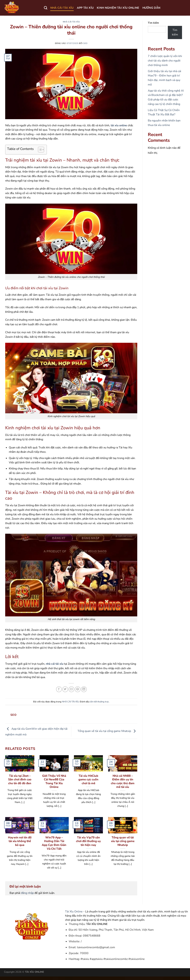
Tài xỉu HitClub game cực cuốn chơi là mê (88, 780)
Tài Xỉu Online (74, 912)
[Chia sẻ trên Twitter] (65, 689)
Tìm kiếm (153, 23)
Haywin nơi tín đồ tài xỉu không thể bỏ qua (20, 841)
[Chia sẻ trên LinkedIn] (84, 689)
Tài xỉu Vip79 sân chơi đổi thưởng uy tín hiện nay (88, 841)
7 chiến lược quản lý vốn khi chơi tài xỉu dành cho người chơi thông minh (165, 61)
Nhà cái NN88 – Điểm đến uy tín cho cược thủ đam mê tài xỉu (123, 781)
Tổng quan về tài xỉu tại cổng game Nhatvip (107, 731)
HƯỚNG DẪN (151, 8)
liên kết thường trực (99, 702)
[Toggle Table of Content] (39, 150)
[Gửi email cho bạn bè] (71, 689)
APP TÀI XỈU (85, 8)
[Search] (46, 8)
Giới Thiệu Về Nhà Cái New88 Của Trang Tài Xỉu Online (54, 781)
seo (85, 43)
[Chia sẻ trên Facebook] (59, 689)
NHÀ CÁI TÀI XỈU (62, 8)
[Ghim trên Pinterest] (78, 689)
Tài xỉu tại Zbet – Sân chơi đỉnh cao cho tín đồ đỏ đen (20, 780)
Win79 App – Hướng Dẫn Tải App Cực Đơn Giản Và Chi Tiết (54, 843)
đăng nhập (27, 893)
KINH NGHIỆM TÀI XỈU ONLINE (118, 8)
